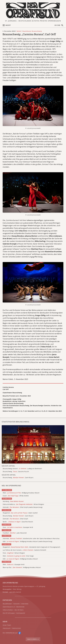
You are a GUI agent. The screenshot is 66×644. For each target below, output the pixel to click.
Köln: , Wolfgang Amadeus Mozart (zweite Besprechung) (27, 542)
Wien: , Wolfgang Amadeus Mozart (21, 493)
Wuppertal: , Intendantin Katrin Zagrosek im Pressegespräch (31, 547)
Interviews (25, 604)
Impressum (7, 628)
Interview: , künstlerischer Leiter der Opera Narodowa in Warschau (31, 539)
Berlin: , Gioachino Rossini (18, 522)
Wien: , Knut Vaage (18, 556)
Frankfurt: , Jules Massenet (15, 533)
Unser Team (7, 625)
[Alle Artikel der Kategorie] (33, 444)
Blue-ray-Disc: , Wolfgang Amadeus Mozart (22, 567)
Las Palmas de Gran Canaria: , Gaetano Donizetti (24, 550)
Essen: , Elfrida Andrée (16, 496)
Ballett (19, 31)
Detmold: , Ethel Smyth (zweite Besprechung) (23, 507)
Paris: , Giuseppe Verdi (18, 527)
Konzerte (17, 604)
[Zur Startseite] (33, 10)
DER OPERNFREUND (10, 583)
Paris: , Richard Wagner (14, 553)
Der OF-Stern (19, 610)
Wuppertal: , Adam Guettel (20, 513)
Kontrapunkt (21, 613)
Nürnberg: (13, 501)
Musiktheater (7, 604)
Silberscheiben (8, 610)
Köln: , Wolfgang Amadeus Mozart (20, 559)
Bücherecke (20, 607)
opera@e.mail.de (15, 592)
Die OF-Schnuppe (9, 613)
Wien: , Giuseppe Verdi (14, 565)
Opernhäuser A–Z (9, 607)
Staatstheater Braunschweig (32, 31)
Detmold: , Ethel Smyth (15, 519)
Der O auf (10, 633)
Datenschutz (16, 628)
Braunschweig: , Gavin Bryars (18, 516)
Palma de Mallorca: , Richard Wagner (23, 504)
